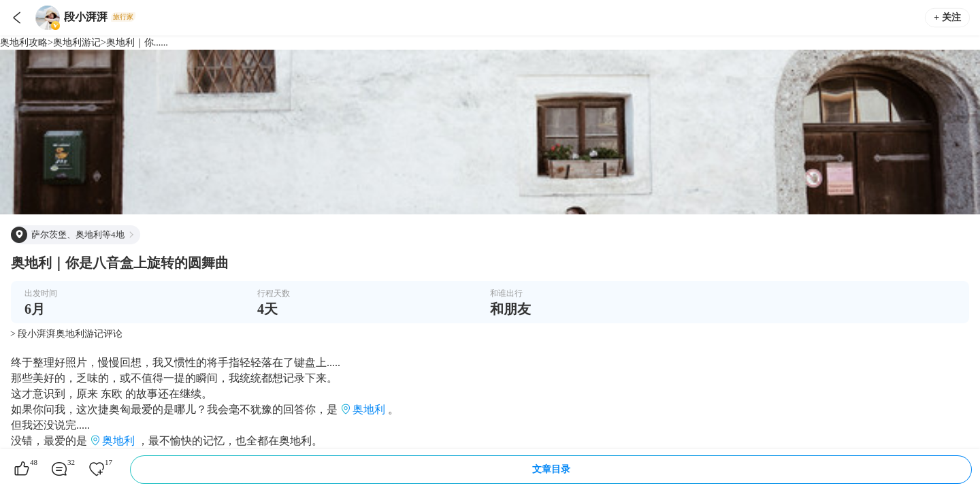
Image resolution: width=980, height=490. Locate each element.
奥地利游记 (77, 43)
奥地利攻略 (24, 43)
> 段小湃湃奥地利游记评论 (66, 334)
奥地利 (369, 409)
